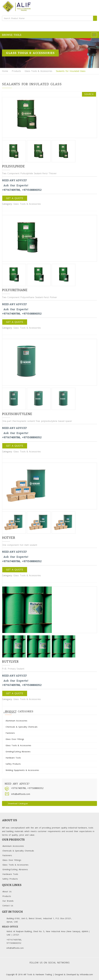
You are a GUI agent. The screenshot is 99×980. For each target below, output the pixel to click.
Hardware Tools (13, 758)
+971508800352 (35, 788)
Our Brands (8, 901)
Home (5, 71)
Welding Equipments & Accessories (22, 770)
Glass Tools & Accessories (38, 71)
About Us (7, 891)
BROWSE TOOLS (12, 35)
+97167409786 (19, 788)
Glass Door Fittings (15, 739)
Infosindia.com (86, 974)
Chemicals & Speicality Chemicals (22, 727)
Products (16, 71)
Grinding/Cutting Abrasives (18, 752)
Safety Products (13, 764)
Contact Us (8, 905)
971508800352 (14, 943)
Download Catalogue (15, 803)
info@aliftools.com (21, 794)
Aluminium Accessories (16, 721)
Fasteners (10, 733)
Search (89, 94)
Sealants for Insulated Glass (71, 71)
